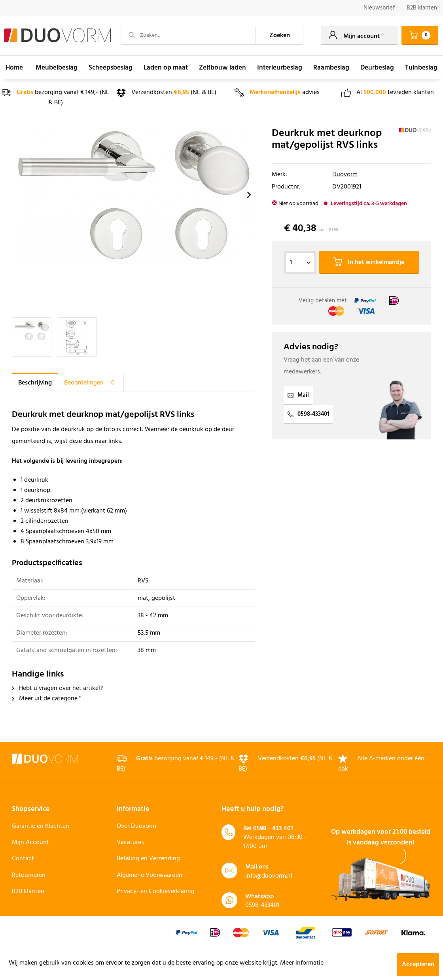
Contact (23, 859)
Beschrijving (35, 383)
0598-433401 (308, 414)
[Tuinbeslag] (421, 68)
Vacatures (130, 842)
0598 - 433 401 (273, 829)
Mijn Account (30, 842)
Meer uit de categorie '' (47, 699)
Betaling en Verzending (148, 859)
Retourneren (29, 875)
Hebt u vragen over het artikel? (57, 688)
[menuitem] (379, 8)
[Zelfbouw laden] (222, 68)
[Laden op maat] (166, 68)
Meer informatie (302, 963)
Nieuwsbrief (379, 8)
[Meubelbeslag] (57, 68)
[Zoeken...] (188, 35)
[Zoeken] (280, 35)
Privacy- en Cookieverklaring (156, 891)
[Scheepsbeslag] (111, 68)
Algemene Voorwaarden (150, 875)
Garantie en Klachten (41, 826)
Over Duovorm (136, 826)
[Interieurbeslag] (280, 68)
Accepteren (418, 965)
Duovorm (345, 175)
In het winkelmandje (369, 262)
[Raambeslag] (331, 68)
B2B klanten (422, 8)
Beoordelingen (91, 383)
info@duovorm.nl (269, 876)
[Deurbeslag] (377, 68)
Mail (298, 395)
